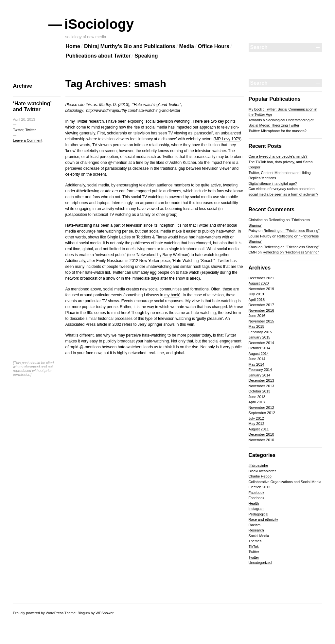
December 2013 (261, 380)
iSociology (100, 24)
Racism (255, 525)
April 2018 (257, 300)
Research (256, 530)
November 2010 (261, 440)
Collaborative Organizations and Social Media (285, 482)
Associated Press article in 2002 (93, 324)
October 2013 (260, 391)
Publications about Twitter (98, 56)
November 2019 (261, 289)
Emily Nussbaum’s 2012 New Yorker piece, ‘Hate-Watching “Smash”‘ (156, 261)
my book (172, 295)
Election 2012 (260, 487)
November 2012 (261, 408)
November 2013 (261, 386)
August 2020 (259, 283)
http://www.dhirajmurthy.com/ (111, 111)
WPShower (104, 613)
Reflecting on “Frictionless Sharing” (291, 231)
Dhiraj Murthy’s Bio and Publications (130, 46)
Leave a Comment (28, 140)
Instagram (257, 509)
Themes (255, 541)
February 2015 (260, 332)
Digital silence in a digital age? (273, 183)
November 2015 (261, 321)
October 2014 (260, 348)
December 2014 (261, 343)
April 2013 (257, 402)
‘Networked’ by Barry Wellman (162, 255)
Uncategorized (260, 563)
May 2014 (256, 364)
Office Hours (214, 46)
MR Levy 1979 (228, 139)
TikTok (254, 547)
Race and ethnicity (264, 519)
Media (187, 46)
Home (73, 46)
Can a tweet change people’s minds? (278, 156)
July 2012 (256, 418)
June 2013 (257, 397)
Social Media (259, 536)
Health (254, 503)
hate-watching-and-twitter (158, 111)
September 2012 (262, 413)
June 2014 (257, 359)
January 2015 (260, 337)
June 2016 (257, 316)
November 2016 (261, 310)
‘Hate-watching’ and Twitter (32, 106)
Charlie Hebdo (260, 476)
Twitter (18, 130)
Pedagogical (259, 514)
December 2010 (261, 434)
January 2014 (260, 375)
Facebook (256, 493)
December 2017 (261, 305)
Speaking (146, 56)
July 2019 (256, 294)
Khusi (253, 247)
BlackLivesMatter (262, 471)
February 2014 (260, 370)
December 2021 (261, 278)
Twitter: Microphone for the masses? (278, 131)
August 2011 (259, 429)
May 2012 (256, 424)
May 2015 (256, 326)
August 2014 (259, 354)
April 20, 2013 (24, 119)
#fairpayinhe (258, 465)
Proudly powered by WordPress (38, 613)
